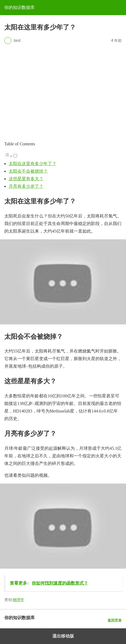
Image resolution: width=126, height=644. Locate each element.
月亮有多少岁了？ (26, 186)
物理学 (18, 600)
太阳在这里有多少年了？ (33, 164)
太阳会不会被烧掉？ (28, 171)
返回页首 (115, 620)
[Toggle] (15, 156)
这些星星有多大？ (26, 179)
